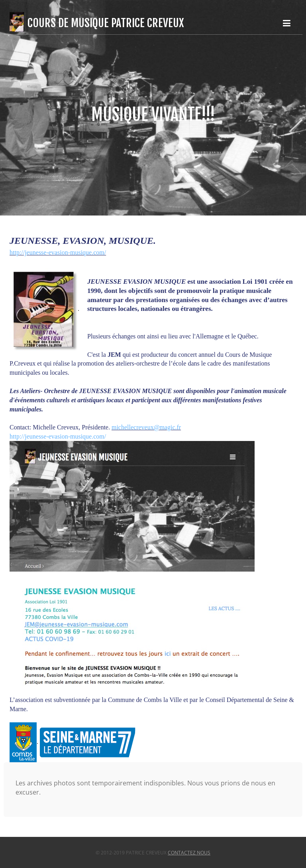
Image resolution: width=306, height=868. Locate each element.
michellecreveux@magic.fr (146, 427)
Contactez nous (189, 853)
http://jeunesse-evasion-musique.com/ (58, 252)
